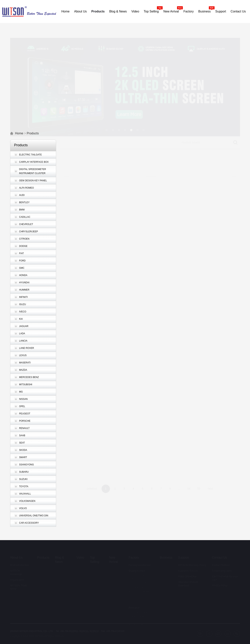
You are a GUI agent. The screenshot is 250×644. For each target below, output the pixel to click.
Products (33, 133)
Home (19, 133)
